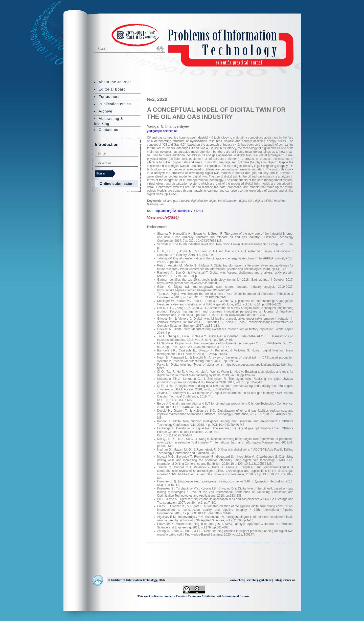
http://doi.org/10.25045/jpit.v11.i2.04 (179, 211)
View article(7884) (163, 217)
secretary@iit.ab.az (259, 580)
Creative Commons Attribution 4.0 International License (213, 596)
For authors (109, 97)
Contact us (109, 130)
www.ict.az (236, 580)
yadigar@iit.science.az (162, 131)
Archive (106, 111)
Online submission (117, 183)
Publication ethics (115, 104)
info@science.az (285, 580)
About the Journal (115, 82)
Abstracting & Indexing (109, 121)
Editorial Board (112, 89)
